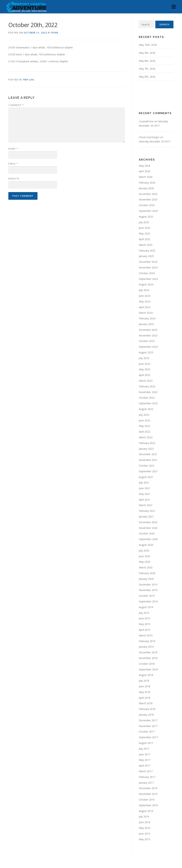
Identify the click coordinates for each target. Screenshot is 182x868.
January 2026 (146, 188)
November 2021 (148, 460)
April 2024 (144, 307)
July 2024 (144, 290)
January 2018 (146, 715)
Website (14, 179)
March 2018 (146, 703)
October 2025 (147, 205)
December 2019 (148, 585)
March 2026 (146, 177)
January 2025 (146, 256)
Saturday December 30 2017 (155, 141)
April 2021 (144, 500)
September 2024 (148, 279)
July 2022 (144, 415)
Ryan (55, 33)
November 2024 (148, 267)
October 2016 (147, 800)
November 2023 (148, 335)
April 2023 (144, 375)
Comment (16, 105)
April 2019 (144, 630)
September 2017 (148, 737)
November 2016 (148, 794)
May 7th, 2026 (147, 69)
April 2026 (144, 171)
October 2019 (147, 596)
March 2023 (146, 381)
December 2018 (148, 652)
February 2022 (147, 443)
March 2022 (146, 437)
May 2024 (144, 301)
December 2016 (148, 788)
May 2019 (144, 624)
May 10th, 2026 (148, 45)
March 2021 (146, 505)
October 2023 (147, 341)
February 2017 (147, 777)
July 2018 (144, 681)
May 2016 (144, 828)
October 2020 (147, 533)
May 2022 (144, 426)
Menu (174, 7)
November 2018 (148, 658)
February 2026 (147, 183)
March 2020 (146, 567)
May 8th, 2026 (147, 61)
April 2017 (144, 766)
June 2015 (144, 834)
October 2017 (147, 732)
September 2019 (148, 601)
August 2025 (146, 217)
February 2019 (147, 641)
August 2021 (146, 477)
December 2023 (148, 330)
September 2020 (148, 539)
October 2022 (147, 398)
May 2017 (144, 760)
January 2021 (146, 517)
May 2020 (144, 562)
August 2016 (146, 811)
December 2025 (148, 194)
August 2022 (146, 409)
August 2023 (146, 352)
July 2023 (144, 358)
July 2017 (144, 749)
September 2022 (148, 403)
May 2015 (144, 839)
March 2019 (146, 635)
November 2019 (148, 590)
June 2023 (144, 364)
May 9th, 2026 (147, 53)
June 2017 (144, 754)
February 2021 (147, 511)
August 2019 (146, 607)
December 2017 (148, 720)
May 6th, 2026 (147, 77)
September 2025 (148, 211)
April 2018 (144, 698)
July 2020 (144, 551)
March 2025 (146, 245)
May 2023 (144, 369)
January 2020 (146, 579)
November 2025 (148, 199)
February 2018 (147, 709)
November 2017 (148, 726)
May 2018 (144, 692)
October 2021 (147, 466)
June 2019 (144, 618)
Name (13, 149)
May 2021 (144, 494)
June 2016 (144, 822)
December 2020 (148, 522)
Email (13, 164)
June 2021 (144, 488)
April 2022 (144, 432)
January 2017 (146, 783)
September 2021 (148, 471)
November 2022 (148, 392)
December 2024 (148, 262)
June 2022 (144, 420)
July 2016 (144, 816)
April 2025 (144, 239)
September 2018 (148, 669)
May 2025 (144, 233)
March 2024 (146, 313)
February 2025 (147, 251)
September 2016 (148, 805)
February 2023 (147, 386)
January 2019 (146, 647)
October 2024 (147, 273)
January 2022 (146, 449)
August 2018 (146, 675)
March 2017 (146, 771)
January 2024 (146, 324)
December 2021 (148, 454)
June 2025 (144, 228)
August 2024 (146, 284)
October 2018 (147, 664)
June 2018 (144, 686)
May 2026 (144, 166)
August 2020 (146, 545)
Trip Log (28, 80)
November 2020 (148, 528)
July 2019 (144, 613)
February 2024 (147, 318)
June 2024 (144, 296)
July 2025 (144, 222)
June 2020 (144, 556)
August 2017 (146, 743)
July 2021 (144, 483)
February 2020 (147, 573)
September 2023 (148, 347)
